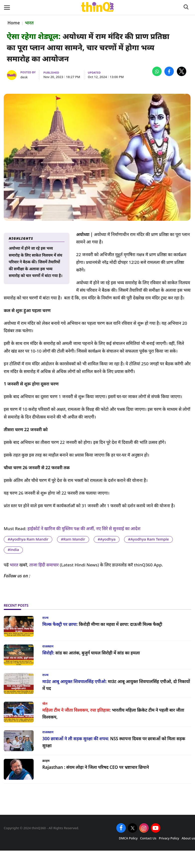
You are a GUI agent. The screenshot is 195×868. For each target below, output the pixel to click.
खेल (45, 703)
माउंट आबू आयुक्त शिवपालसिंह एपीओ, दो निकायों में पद (116, 685)
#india (13, 549)
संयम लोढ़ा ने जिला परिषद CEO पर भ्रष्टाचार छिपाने (96, 767)
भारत (29, 23)
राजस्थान (48, 646)
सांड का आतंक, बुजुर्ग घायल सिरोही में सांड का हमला (91, 653)
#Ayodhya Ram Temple (148, 539)
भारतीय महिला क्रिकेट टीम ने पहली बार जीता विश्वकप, (113, 714)
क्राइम (46, 761)
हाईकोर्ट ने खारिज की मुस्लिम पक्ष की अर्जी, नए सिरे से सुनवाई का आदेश (84, 528)
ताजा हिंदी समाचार (44, 565)
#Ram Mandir (73, 539)
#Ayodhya (107, 539)
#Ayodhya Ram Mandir (28, 539)
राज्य (45, 618)
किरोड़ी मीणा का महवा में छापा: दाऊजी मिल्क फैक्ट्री (102, 624)
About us (188, 838)
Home (14, 23)
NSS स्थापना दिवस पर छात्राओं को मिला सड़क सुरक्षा (114, 742)
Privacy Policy (169, 838)
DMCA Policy (128, 838)
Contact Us (148, 838)
